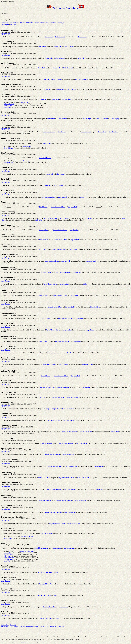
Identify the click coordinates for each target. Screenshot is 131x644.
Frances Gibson (7, 346)
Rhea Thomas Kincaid (10, 506)
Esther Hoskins (7, 392)
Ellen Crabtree (7, 94)
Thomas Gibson (7, 212)
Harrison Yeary (7, 577)
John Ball (5, 381)
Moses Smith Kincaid (10, 483)
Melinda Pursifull (8, 371)
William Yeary (6, 612)
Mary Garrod (6, 225)
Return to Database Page (27, 23)
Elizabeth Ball (6, 414)
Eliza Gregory (6, 153)
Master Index (5, 23)
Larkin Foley (6, 63)
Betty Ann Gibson (8, 300)
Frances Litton (7, 438)
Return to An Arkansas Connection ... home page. (50, 23)
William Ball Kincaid (9, 425)
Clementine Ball (7, 112)
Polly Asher (6, 245)
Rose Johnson (7, 235)
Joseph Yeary (6, 566)
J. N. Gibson (6, 190)
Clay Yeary (5, 589)
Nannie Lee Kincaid (9, 460)
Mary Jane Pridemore (10, 84)
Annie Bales (6, 496)
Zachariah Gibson (8, 254)
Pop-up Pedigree (6, 34)
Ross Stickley (6, 473)
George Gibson (7, 277)
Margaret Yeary (7, 600)
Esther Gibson (7, 323)
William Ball (6, 73)
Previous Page (5, 24)
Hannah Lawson (7, 529)
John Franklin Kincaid (10, 448)
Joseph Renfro (7, 337)
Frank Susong (7, 42)
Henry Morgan (7, 125)
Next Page (13, 24)
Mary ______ (6, 543)
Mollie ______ (6, 291)
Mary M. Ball (6, 168)
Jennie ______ (7, 202)
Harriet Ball (5, 52)
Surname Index (14, 23)
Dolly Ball (5, 179)
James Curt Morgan (9, 138)
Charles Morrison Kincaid (11, 517)
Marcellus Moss (7, 314)
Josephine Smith (8, 268)
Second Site (24, 642)
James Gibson (7, 358)
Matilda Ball (6, 30)
